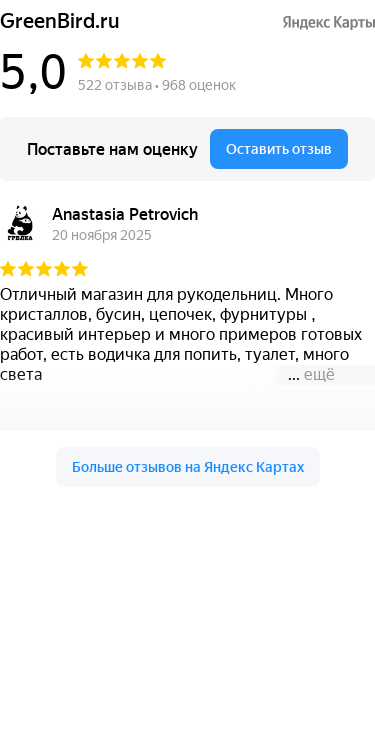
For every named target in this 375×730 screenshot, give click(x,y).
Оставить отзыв (279, 149)
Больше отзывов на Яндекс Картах (188, 467)
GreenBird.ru (60, 21)
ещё (319, 374)
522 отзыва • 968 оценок (157, 85)
